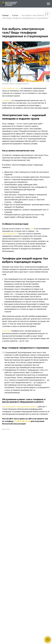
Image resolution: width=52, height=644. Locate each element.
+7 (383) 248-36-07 (22, 421)
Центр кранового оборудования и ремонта (20, 407)
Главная (5, 15)
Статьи (15, 15)
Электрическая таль (10, 88)
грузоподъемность (10, 234)
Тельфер (6, 100)
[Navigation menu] (48, 4)
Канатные (6, 331)
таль (32, 229)
